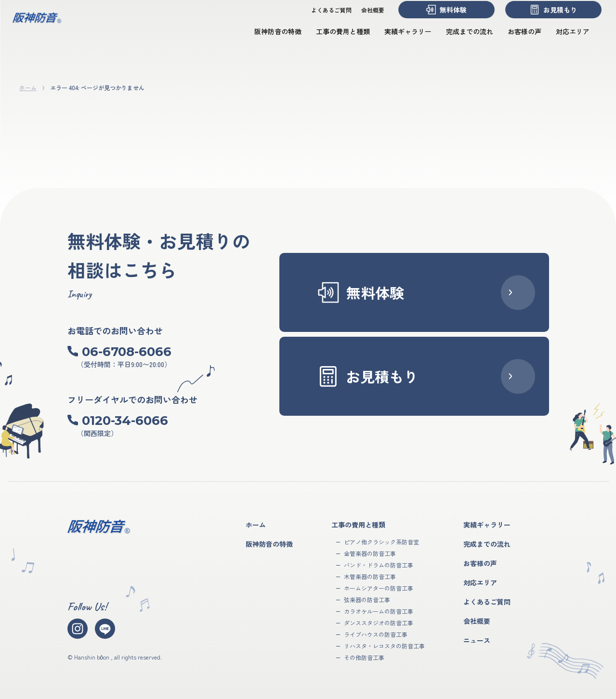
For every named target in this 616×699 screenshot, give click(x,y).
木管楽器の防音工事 (370, 576)
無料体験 (437, 18)
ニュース (477, 640)
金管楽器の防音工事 (370, 553)
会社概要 (363, 19)
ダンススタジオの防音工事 (379, 623)
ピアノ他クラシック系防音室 (381, 542)
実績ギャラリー (398, 40)
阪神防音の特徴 (268, 40)
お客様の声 (515, 40)
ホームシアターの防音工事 (379, 588)
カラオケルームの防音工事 (379, 611)
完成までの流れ (460, 40)
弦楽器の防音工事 (367, 600)
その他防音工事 (364, 657)
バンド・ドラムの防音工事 (379, 565)
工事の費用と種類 (333, 40)
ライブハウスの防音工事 (376, 634)
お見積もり (544, 18)
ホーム (28, 87)
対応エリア (563, 40)
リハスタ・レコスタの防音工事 (384, 646)
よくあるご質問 (322, 19)
